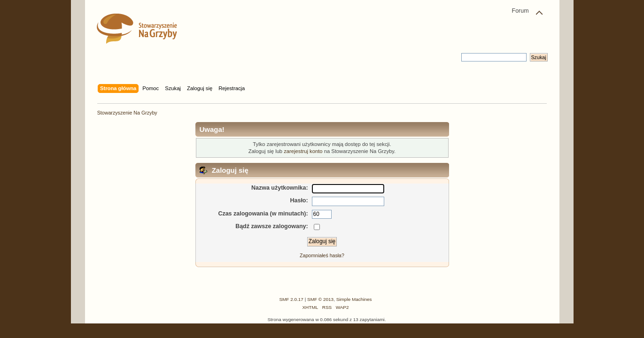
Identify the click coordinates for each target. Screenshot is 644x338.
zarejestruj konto (303, 151)
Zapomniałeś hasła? (322, 255)
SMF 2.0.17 (291, 299)
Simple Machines (354, 299)
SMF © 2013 (320, 299)
